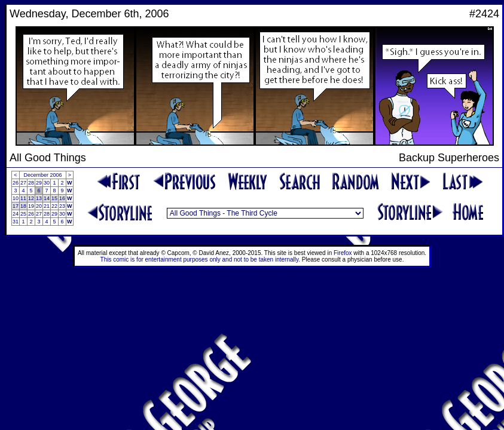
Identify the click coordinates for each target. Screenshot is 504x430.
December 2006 (43, 175)
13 (39, 198)
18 (23, 206)
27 (23, 183)
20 (39, 206)
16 (62, 198)
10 (16, 198)
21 (47, 206)
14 (47, 198)
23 (62, 206)
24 (16, 214)
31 (16, 222)
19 (31, 206)
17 (16, 206)
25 (23, 214)
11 (23, 198)
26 (16, 183)
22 (54, 206)
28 (31, 183)
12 (31, 198)
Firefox (343, 253)
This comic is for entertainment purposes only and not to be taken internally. (200, 259)
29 (39, 183)
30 (47, 183)
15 (54, 198)
